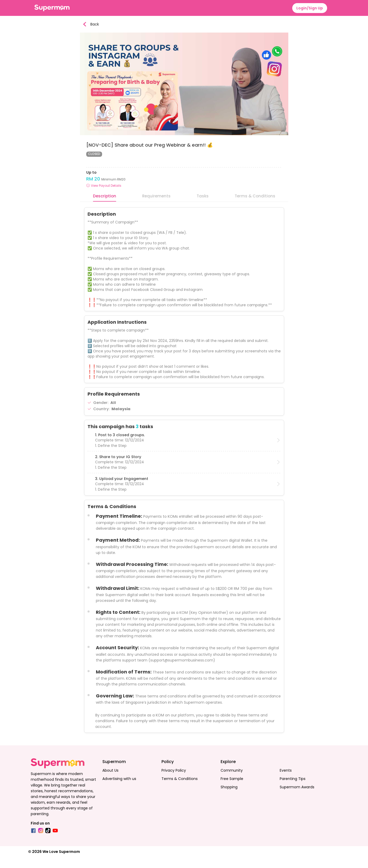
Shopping (229, 798)
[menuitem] (214, 6)
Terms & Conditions (180, 790)
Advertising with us (119, 790)
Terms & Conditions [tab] (255, 207)
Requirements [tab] (156, 207)
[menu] (184, 5)
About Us (110, 781)
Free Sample (232, 790)
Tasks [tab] (203, 207)
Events (286, 781)
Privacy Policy (174, 781)
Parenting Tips (293, 790)
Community (232, 781)
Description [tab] (105, 207)
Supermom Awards (297, 798)
